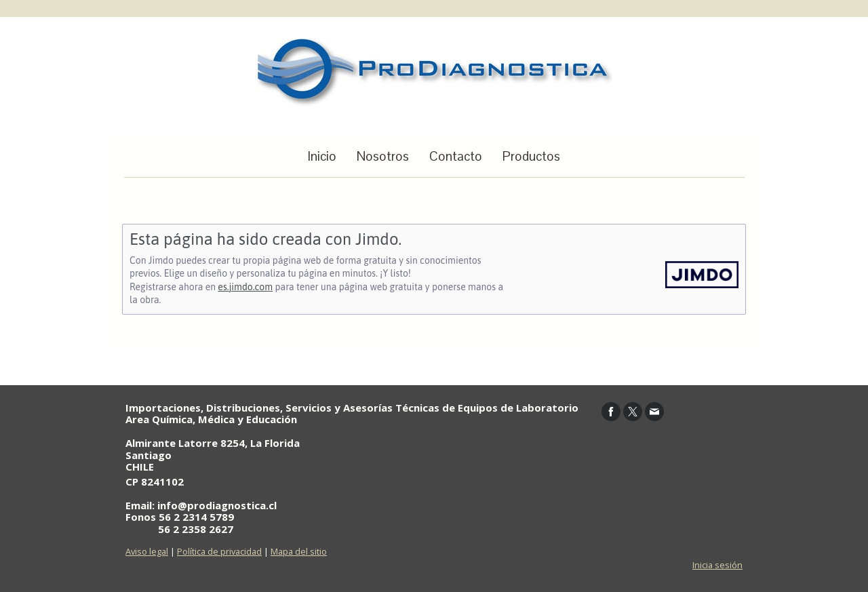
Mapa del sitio (299, 551)
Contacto (456, 156)
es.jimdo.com (245, 287)
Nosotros (383, 156)
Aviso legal (147, 551)
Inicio (322, 156)
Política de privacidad (219, 551)
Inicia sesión (717, 565)
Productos (531, 156)
